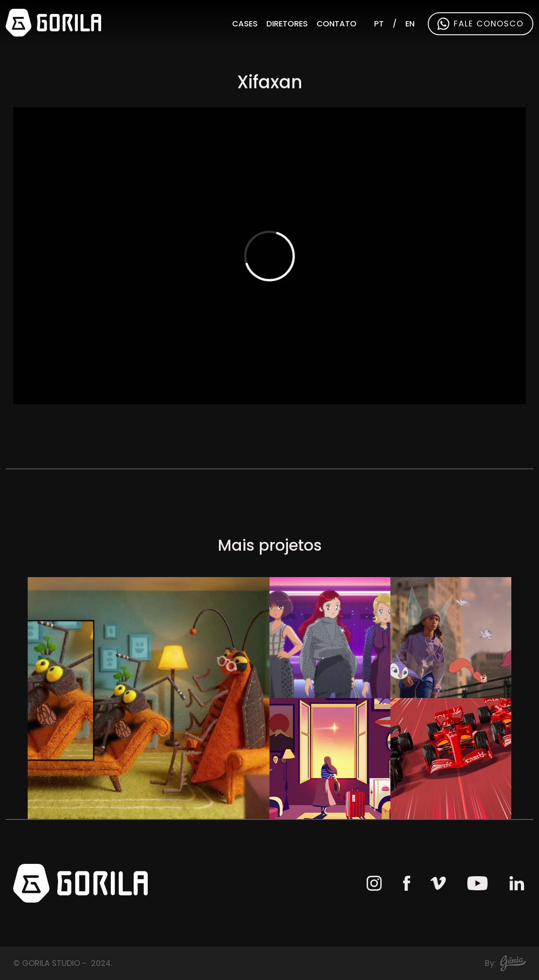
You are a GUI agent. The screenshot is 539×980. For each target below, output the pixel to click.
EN (410, 24)
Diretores (287, 24)
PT (379, 24)
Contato (337, 24)
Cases (245, 24)
